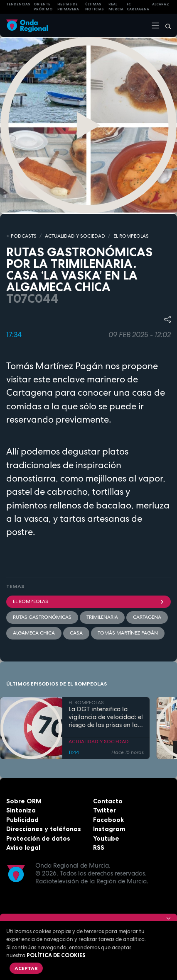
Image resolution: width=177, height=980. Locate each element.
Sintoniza (21, 810)
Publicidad (22, 820)
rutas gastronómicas (42, 617)
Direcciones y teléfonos (44, 829)
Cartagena (147, 617)
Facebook (108, 820)
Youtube (106, 838)
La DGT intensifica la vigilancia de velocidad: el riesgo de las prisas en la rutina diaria (106, 717)
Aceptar (26, 968)
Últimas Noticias (95, 7)
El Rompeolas (88, 601)
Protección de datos (38, 838)
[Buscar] (165, 25)
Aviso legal (23, 847)
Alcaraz (161, 4)
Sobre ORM (24, 801)
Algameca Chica (34, 633)
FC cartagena (138, 7)
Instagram (109, 829)
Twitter (104, 810)
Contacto (108, 801)
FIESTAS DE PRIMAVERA (68, 7)
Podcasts (24, 236)
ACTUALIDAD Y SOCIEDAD (75, 236)
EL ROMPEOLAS (131, 236)
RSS (99, 847)
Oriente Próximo (43, 7)
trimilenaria (102, 617)
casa (76, 633)
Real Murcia (116, 7)
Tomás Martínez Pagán (128, 633)
